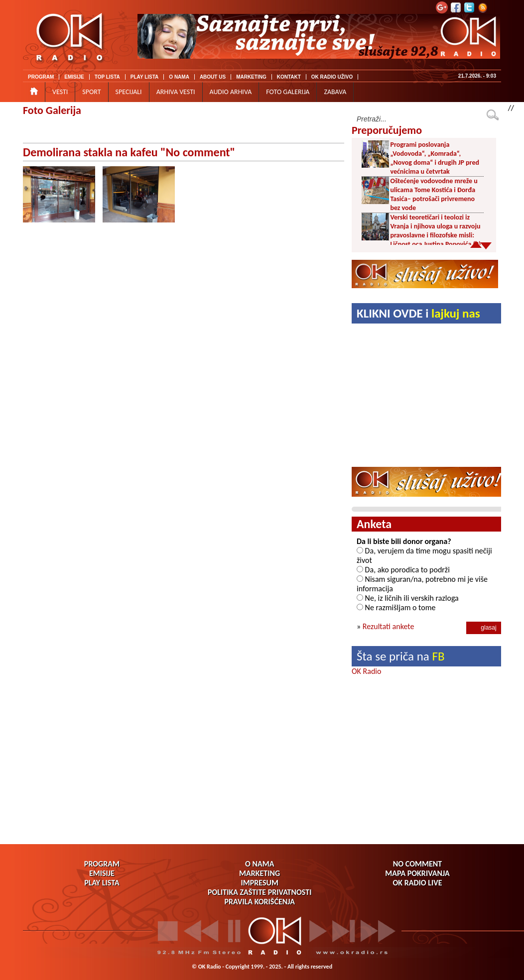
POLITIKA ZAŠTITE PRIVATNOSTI (260, 892)
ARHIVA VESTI (176, 92)
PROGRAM (41, 77)
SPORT (91, 92)
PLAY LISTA (145, 77)
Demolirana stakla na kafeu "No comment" (129, 152)
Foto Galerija (52, 110)
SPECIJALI (129, 92)
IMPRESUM (259, 883)
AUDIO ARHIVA (231, 92)
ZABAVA (335, 92)
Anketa (374, 524)
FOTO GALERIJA (288, 92)
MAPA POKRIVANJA (417, 873)
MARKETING (251, 77)
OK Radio (366, 671)
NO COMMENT (417, 864)
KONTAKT (289, 77)
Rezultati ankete (389, 626)
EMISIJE (74, 77)
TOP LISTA (107, 77)
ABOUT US (213, 77)
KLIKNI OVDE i (418, 313)
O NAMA (179, 77)
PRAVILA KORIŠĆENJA (260, 902)
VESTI (60, 92)
